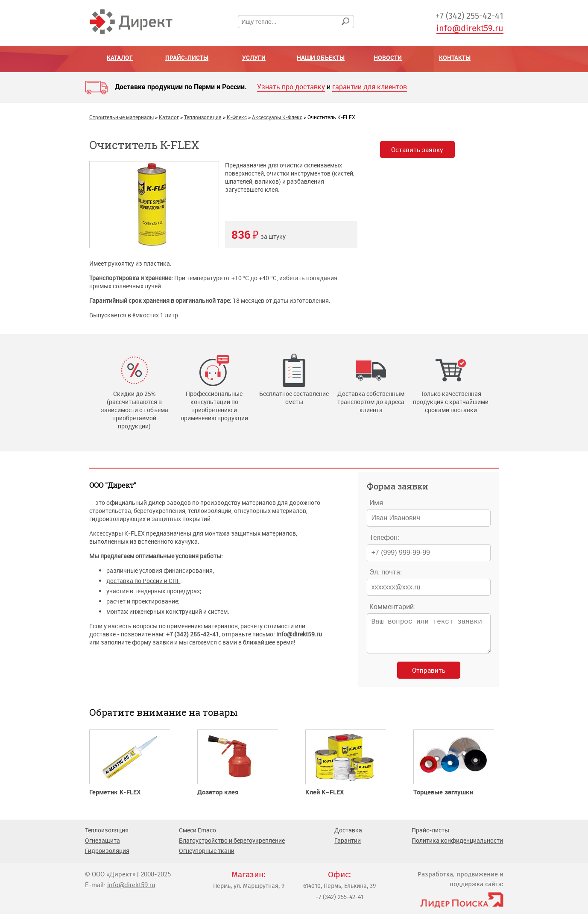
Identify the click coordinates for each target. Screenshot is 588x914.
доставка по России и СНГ (143, 581)
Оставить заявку (420, 150)
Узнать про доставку (291, 87)
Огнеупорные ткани (207, 857)
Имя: (377, 503)
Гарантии (348, 847)
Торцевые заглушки (443, 799)
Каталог (120, 57)
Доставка (348, 837)
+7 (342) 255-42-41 (470, 16)
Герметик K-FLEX (115, 799)
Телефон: (384, 537)
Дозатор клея (218, 799)
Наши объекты (321, 57)
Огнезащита (102, 847)
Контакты (455, 57)
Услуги (254, 57)
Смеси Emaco (197, 837)
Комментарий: (392, 606)
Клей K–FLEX (325, 799)
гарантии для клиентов (370, 87)
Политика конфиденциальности (457, 847)
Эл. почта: (386, 572)
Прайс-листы (187, 57)
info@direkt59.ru (470, 28)
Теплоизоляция (107, 837)
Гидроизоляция (107, 857)
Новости (388, 57)
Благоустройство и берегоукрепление (232, 847)
